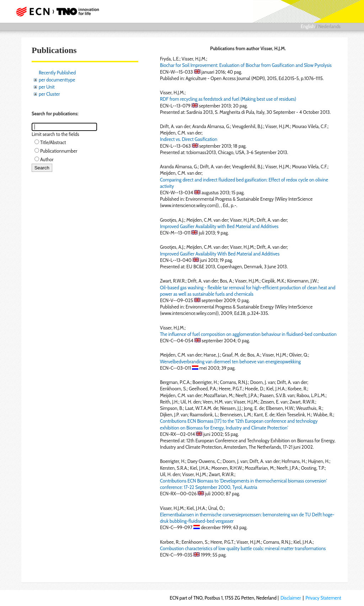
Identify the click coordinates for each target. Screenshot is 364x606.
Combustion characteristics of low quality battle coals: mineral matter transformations (243, 548)
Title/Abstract (53, 142)
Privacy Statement (323, 598)
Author (47, 159)
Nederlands (329, 26)
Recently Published (57, 73)
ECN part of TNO (59, 11)
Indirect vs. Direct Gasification (189, 139)
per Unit (47, 87)
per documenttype (57, 80)
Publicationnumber (59, 151)
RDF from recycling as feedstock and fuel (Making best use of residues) (228, 99)
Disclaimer (291, 598)
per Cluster (49, 94)
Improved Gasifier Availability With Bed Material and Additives (220, 254)
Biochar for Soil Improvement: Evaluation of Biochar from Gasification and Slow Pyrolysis (246, 65)
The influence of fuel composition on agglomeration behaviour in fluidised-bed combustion (248, 334)
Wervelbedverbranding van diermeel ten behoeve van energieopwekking (230, 362)
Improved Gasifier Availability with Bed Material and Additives (219, 226)
